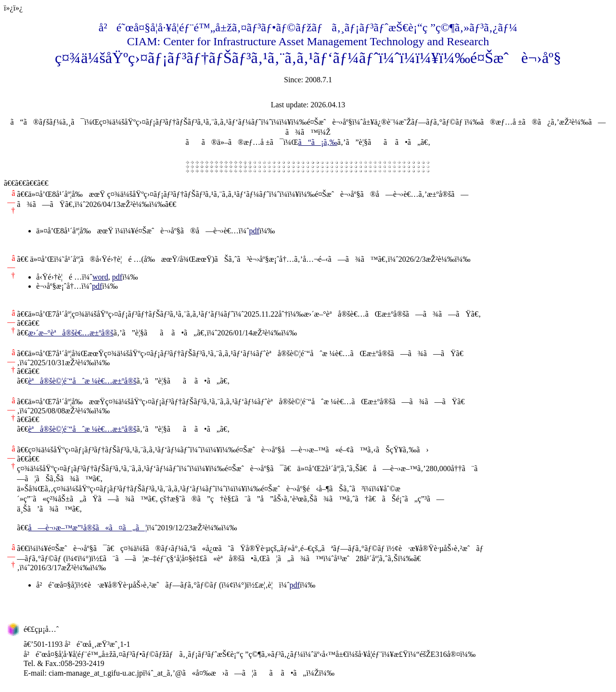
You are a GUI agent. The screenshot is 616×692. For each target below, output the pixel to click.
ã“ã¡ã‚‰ (318, 142)
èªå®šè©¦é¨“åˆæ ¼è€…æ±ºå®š (82, 381)
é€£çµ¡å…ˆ (41, 629)
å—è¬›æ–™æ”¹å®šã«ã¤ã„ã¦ (87, 528)
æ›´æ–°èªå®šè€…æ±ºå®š (71, 333)
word (100, 277)
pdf (254, 231)
